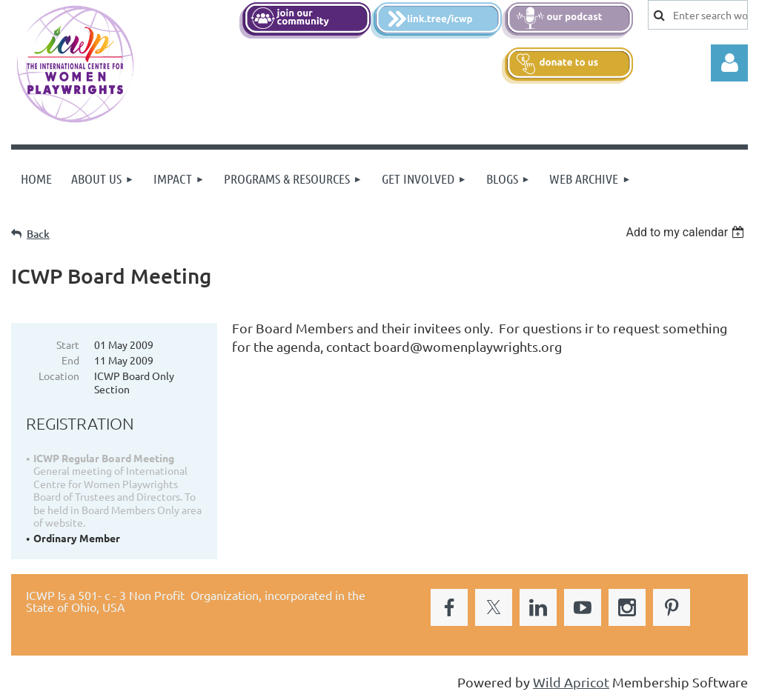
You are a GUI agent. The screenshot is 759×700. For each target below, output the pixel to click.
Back (38, 234)
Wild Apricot (571, 682)
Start (68, 344)
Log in (729, 63)
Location (59, 376)
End (70, 360)
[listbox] (687, 232)
